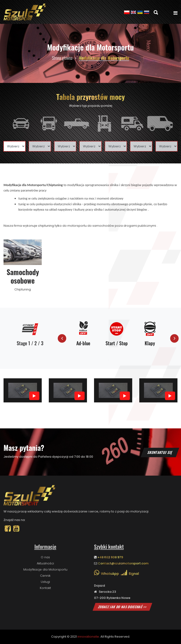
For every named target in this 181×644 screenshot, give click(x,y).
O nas (45, 557)
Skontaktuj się (160, 452)
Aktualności (45, 563)
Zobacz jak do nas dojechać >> (122, 607)
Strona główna (62, 58)
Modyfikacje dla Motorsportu (45, 569)
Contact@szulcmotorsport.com (123, 563)
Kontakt (45, 588)
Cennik (45, 576)
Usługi (45, 582)
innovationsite (88, 637)
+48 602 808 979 (110, 557)
